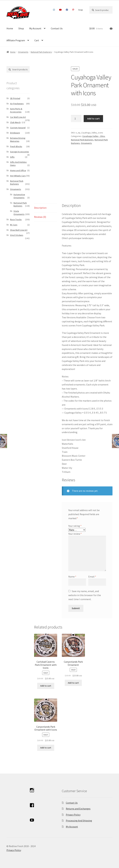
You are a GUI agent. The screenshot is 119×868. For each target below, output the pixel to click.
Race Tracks (16, 219)
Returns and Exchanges (78, 809)
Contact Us (57, 28)
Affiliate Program (16, 40)
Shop (21, 28)
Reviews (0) (40, 217)
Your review (75, 534)
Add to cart (93, 119)
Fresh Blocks (16, 146)
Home (10, 28)
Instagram (54, 10)
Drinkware (15, 133)
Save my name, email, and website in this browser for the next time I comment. (85, 595)
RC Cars (14, 225)
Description (40, 208)
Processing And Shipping (79, 821)
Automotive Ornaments (19, 196)
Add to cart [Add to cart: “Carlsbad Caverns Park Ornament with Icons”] (46, 686)
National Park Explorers (41, 52)
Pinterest (73, 10)
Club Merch (15, 122)
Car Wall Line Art (18, 117)
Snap (81, 10)
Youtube (61, 10)
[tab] (46, 208)
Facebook (67, 10)
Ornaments (23, 52)
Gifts (12, 157)
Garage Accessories (20, 152)
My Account (35, 28)
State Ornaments (19, 213)
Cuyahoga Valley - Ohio (94, 136)
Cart (37, 40)
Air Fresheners (17, 104)
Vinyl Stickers (17, 235)
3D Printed (15, 98)
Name (72, 577)
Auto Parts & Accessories (16, 110)
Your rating (75, 526)
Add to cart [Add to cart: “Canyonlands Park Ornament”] (73, 683)
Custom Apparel (18, 128)
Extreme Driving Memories (18, 140)
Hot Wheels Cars (18, 176)
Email (92, 577)
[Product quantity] (76, 119)
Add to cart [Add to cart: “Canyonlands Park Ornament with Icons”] (46, 748)
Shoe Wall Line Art (19, 230)
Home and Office (18, 170)
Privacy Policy (73, 815)
